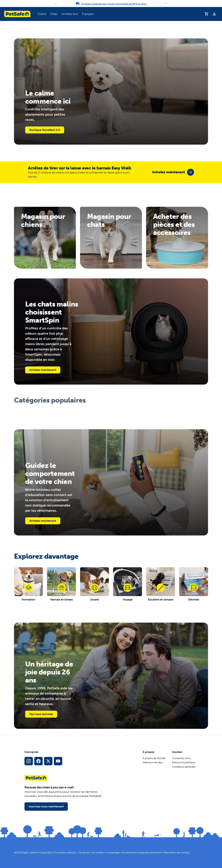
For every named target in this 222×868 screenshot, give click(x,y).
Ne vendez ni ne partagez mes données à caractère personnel (126, 853)
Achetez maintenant (43, 370)
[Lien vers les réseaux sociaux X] (48, 761)
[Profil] (214, 14)
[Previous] (56, 3)
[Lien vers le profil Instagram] (29, 761)
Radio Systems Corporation (38, 853)
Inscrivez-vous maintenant (46, 806)
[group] (173, 172)
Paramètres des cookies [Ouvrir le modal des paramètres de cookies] (177, 853)
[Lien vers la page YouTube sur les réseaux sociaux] (58, 761)
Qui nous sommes (41, 714)
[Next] (166, 3)
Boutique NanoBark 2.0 (45, 130)
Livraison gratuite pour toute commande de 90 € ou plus (114, 4)
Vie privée (84, 853)
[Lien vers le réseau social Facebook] (38, 761)
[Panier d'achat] (207, 14)
